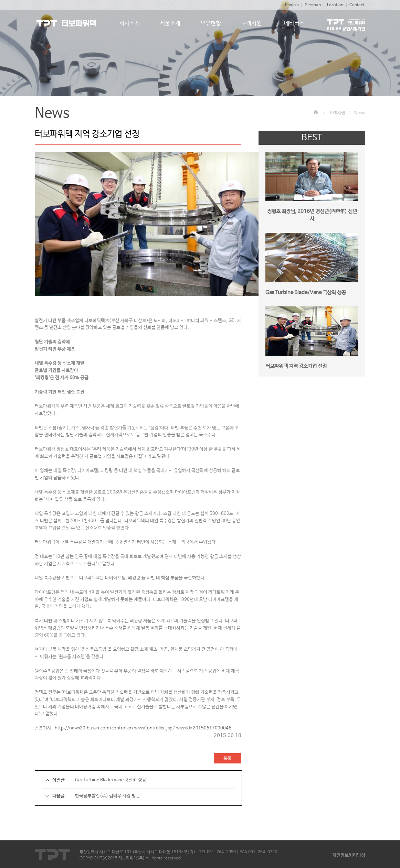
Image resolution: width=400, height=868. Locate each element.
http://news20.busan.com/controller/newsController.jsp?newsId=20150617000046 (143, 728)
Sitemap (313, 5)
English (292, 5)
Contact (357, 5)
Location (335, 5)
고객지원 (337, 113)
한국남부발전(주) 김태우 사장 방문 (108, 796)
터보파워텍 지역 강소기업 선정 (296, 366)
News (360, 113)
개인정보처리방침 (349, 855)
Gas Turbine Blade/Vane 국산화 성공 (111, 780)
